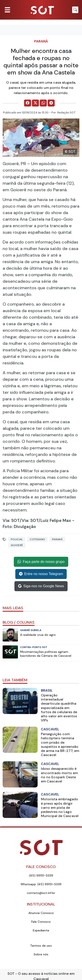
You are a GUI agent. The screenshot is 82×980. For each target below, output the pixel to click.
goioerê (17, 545)
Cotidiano (37, 539)
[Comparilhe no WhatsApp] (43, 103)
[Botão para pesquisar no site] (75, 10)
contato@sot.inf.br (41, 893)
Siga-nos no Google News (41, 586)
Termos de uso (41, 946)
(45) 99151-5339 (41, 875)
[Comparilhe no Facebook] (28, 103)
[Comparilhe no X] (35, 103)
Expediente (41, 930)
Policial (17, 539)
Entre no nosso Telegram (41, 574)
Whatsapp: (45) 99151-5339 (41, 884)
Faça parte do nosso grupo (41, 562)
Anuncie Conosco (41, 913)
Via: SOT (11, 520)
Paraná (41, 41)
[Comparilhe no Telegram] (51, 103)
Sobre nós (41, 954)
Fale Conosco (41, 922)
